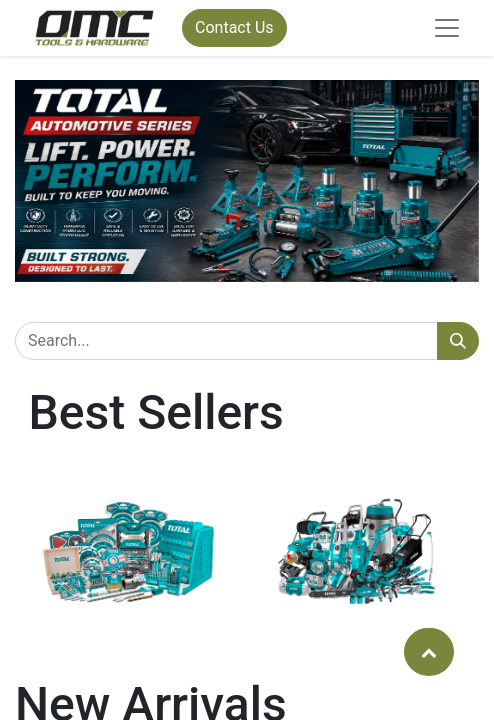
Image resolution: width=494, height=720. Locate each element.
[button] (429, 651)
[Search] (458, 341)
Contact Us (234, 27)
